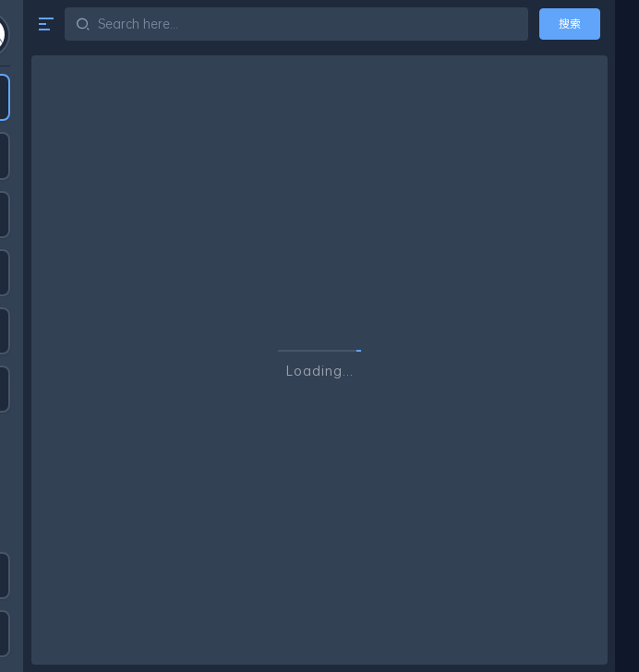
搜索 (570, 24)
